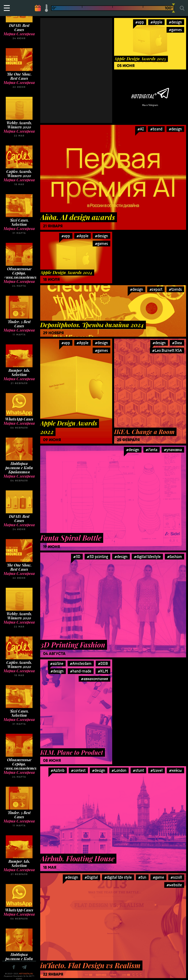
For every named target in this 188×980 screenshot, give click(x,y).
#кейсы (175, 770)
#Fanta (152, 450)
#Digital (91, 877)
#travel (157, 770)
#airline (57, 663)
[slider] (173, 8)
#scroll (176, 877)
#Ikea (177, 343)
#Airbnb (58, 770)
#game (158, 877)
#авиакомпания (94, 679)
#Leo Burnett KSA (167, 350)
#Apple (156, 22)
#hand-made (81, 671)
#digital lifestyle (147, 557)
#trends (175, 289)
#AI (141, 129)
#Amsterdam (81, 663)
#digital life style (118, 877)
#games (175, 30)
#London (119, 770)
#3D (77, 557)
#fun (142, 877)
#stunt (138, 770)
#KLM (103, 671)
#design (175, 22)
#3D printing (97, 557)
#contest (78, 770)
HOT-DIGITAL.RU (26, 974)
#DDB (103, 663)
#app (140, 22)
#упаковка (173, 450)
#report (156, 289)
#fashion (175, 557)
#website (174, 885)
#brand (156, 129)
